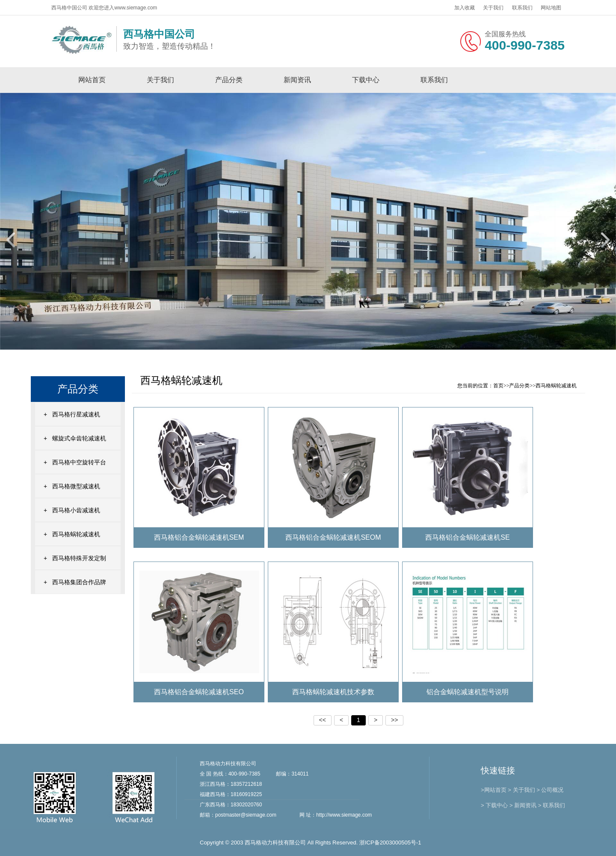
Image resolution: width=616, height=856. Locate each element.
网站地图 (551, 8)
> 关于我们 (521, 790)
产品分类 (229, 80)
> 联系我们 (552, 805)
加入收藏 (465, 8)
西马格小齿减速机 (76, 510)
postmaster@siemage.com (246, 815)
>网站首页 (494, 790)
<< (323, 720)
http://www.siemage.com (344, 815)
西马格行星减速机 (76, 414)
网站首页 (92, 80)
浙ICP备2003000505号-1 (390, 843)
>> (394, 720)
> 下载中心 (494, 805)
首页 (498, 386)
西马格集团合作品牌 (79, 582)
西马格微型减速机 (76, 486)
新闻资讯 (297, 80)
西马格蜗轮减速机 (76, 534)
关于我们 (493, 8)
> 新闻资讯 (523, 805)
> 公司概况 (550, 790)
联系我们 (522, 8)
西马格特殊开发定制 (79, 558)
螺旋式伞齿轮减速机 (79, 438)
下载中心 (366, 80)
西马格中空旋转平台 (79, 462)
